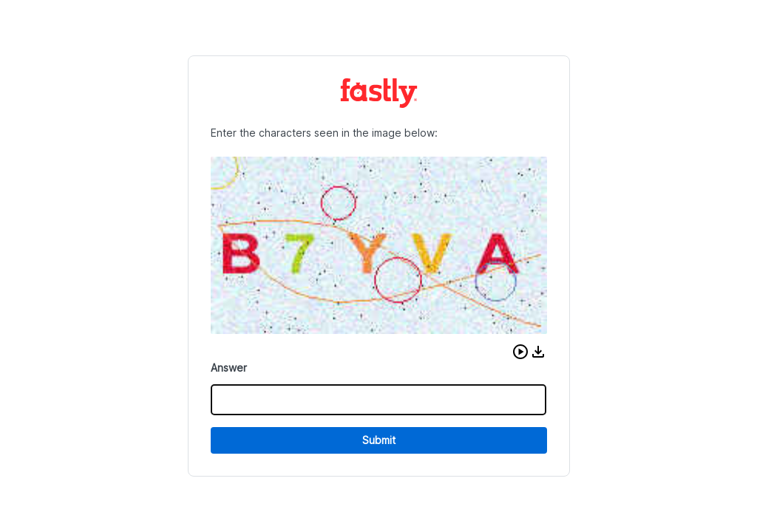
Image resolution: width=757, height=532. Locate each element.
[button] (520, 352)
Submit (379, 440)
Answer (229, 368)
